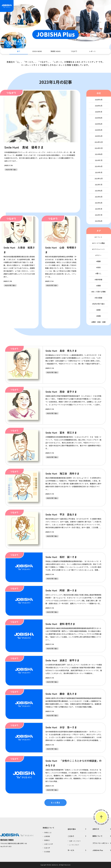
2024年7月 (99, 160)
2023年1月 (99, 209)
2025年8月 (99, 118)
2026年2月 (99, 106)
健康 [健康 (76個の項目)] (99, 261)
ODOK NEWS (37, 51)
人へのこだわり (74, 845)
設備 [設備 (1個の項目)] (99, 316)
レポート (92, 51)
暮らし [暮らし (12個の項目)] (99, 273)
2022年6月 (99, 221)
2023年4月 (99, 197)
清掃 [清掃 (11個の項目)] (99, 286)
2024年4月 (99, 166)
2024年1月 (99, 172)
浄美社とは (48, 833)
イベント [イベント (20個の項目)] (99, 237)
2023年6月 (99, 191)
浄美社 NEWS (55, 51)
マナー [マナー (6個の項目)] (99, 255)
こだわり (71, 836)
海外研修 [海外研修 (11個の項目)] (99, 279)
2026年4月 (99, 100)
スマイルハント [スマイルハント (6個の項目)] (99, 249)
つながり (74, 51)
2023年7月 (99, 185)
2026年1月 (99, 112)
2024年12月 (99, 142)
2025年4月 (99, 136)
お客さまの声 (49, 844)
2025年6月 (99, 124)
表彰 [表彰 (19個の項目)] (99, 310)
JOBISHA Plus (98, 850)
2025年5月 (99, 130)
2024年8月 (99, 154)
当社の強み (72, 829)
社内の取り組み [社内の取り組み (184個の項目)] (99, 304)
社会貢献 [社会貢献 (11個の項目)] (99, 298)
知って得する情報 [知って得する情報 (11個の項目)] (99, 292)
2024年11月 (99, 148)
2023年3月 (99, 203)
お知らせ (96, 829)
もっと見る (55, 802)
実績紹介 (47, 840)
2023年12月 (99, 178)
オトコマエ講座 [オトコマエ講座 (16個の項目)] (99, 243)
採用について (97, 836)
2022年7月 (99, 215)
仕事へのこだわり (75, 841)
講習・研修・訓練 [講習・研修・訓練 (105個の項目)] (99, 322)
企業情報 (47, 836)
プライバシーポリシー (101, 843)
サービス (71, 850)
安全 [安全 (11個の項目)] (99, 267)
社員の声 (47, 848)
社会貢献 (47, 852)
